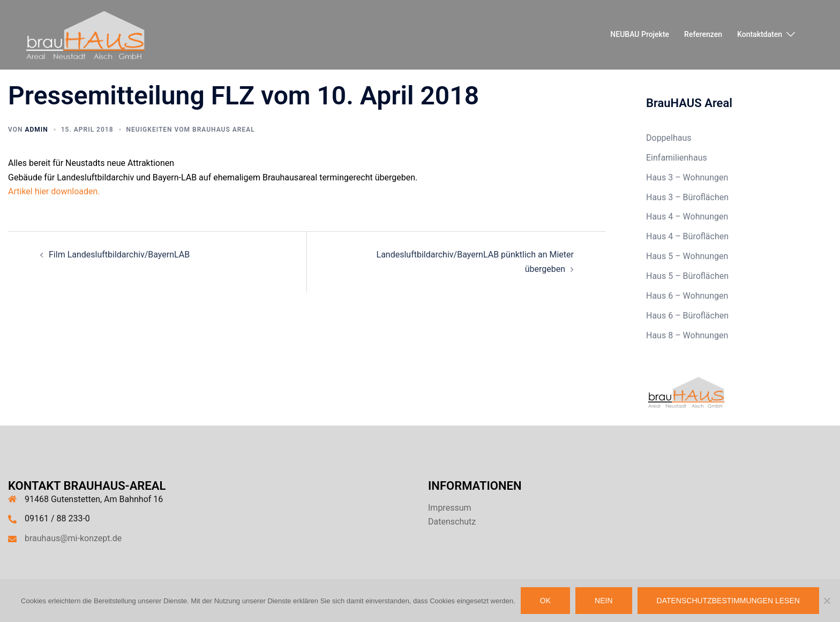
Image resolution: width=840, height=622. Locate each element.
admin (36, 130)
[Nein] (827, 601)
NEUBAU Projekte (640, 34)
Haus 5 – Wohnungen (687, 256)
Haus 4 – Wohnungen (687, 217)
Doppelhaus (669, 138)
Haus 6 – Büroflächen (687, 316)
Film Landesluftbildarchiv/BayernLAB (119, 255)
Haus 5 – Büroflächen (687, 276)
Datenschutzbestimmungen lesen (728, 601)
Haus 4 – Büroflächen (687, 236)
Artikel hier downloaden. (54, 191)
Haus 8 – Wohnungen (687, 335)
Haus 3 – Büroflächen (687, 197)
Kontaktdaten (760, 34)
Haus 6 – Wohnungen (687, 296)
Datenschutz (452, 522)
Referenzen (703, 34)
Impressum (450, 508)
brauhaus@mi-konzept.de (73, 538)
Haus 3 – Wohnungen (687, 177)
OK (545, 601)
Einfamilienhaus (677, 158)
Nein (603, 601)
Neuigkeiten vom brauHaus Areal (191, 130)
